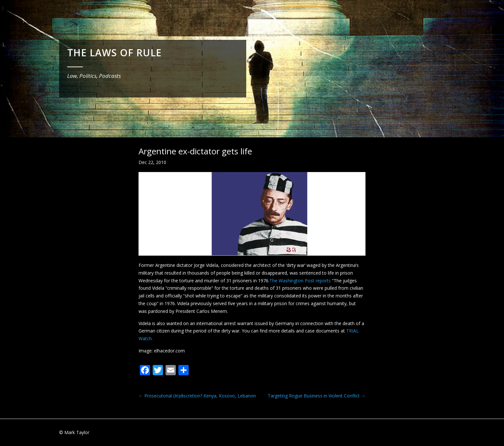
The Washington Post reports (301, 281)
